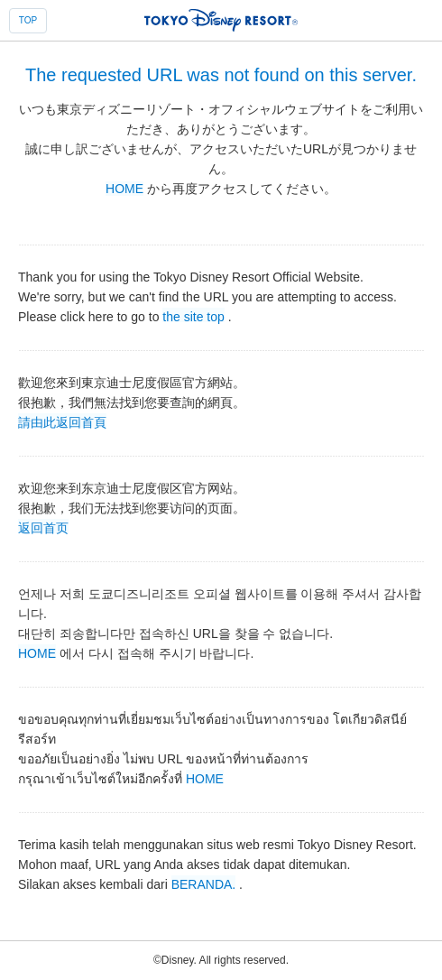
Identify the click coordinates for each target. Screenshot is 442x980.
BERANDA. (204, 883)
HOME (124, 189)
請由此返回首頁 (62, 421)
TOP (28, 20)
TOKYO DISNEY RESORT (221, 20)
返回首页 (43, 527)
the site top (193, 316)
